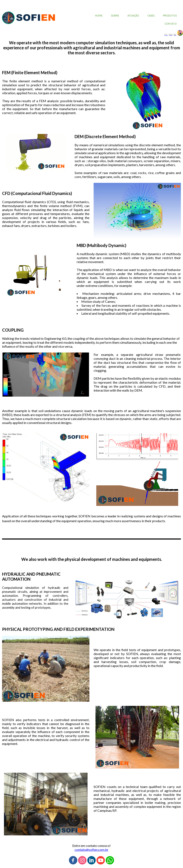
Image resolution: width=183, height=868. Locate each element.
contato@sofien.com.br (91, 850)
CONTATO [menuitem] (171, 24)
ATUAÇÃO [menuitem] (133, 16)
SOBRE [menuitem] (115, 16)
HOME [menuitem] (99, 16)
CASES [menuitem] (151, 16)
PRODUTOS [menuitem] (170, 16)
